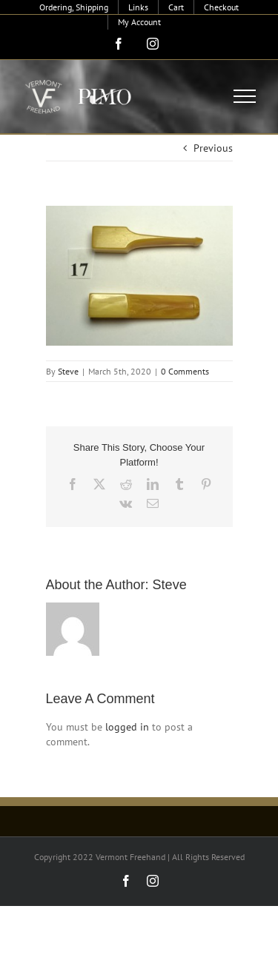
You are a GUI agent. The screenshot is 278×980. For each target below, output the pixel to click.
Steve (68, 371)
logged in (127, 727)
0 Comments (185, 371)
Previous (213, 148)
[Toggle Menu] (245, 96)
